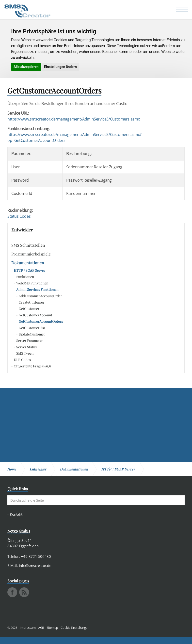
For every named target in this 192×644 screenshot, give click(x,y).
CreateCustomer (32, 302)
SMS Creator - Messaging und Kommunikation (27, 11)
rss (24, 592)
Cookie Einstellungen (75, 628)
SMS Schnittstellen (28, 245)
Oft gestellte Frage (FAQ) (32, 366)
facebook (12, 592)
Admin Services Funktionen (37, 289)
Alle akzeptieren (26, 67)
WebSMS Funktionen (32, 283)
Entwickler (22, 230)
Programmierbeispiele (31, 254)
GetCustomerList (32, 328)
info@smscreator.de (35, 565)
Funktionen (25, 277)
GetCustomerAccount (35, 315)
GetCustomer (29, 309)
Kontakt (16, 514)
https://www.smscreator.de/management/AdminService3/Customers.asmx (74, 119)
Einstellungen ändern (60, 67)
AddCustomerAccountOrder (40, 296)
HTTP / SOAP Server (29, 270)
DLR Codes (22, 360)
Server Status (26, 347)
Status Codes (19, 216)
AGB (41, 628)
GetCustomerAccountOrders (41, 321)
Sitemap (52, 628)
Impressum (28, 628)
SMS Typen (25, 353)
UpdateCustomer (32, 334)
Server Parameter (30, 341)
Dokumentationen (28, 263)
